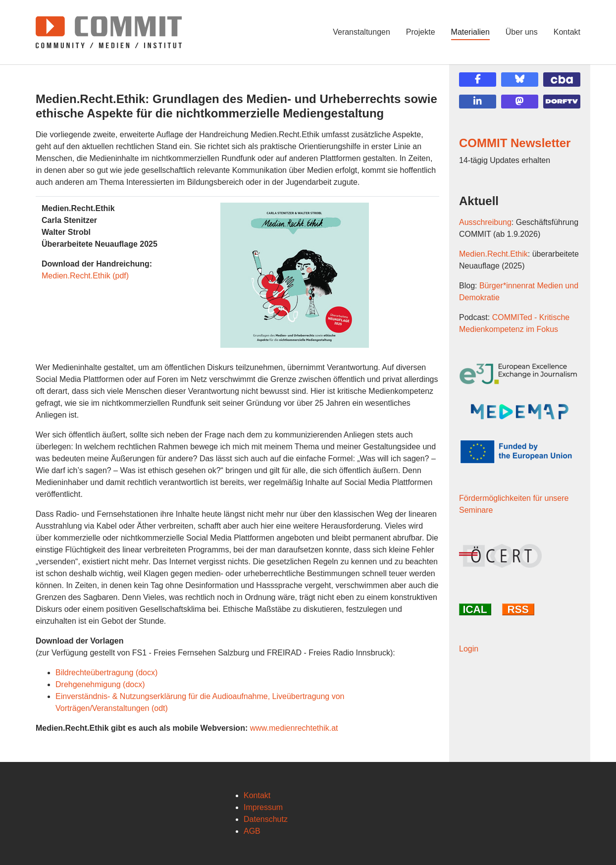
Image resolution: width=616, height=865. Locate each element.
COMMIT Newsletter (515, 143)
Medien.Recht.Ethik (493, 254)
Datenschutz (266, 819)
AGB (252, 831)
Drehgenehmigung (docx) (100, 684)
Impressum (263, 807)
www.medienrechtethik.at (294, 728)
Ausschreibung (485, 222)
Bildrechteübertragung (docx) (106, 673)
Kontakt (257, 795)
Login (469, 649)
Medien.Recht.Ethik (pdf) (85, 276)
